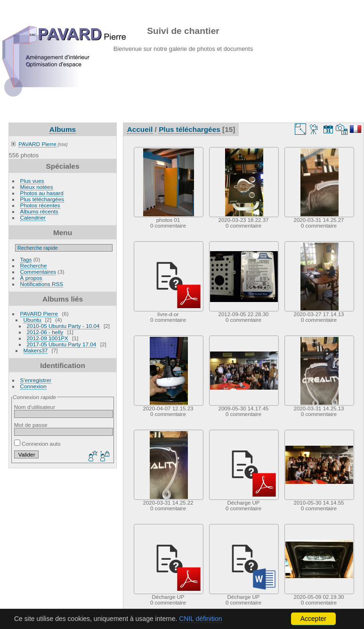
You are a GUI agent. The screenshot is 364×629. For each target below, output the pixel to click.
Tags (26, 259)
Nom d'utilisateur (35, 407)
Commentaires (38, 272)
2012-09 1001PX (48, 338)
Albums (63, 129)
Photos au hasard (42, 193)
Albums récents (39, 211)
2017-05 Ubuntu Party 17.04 (62, 344)
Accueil (140, 129)
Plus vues (32, 181)
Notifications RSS (42, 284)
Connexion (33, 386)
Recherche (34, 265)
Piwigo (198, 621)
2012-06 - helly (45, 332)
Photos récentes (40, 205)
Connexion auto (37, 444)
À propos (31, 278)
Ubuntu (32, 320)
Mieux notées (37, 187)
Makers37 (36, 350)
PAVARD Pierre (37, 144)
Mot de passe (31, 425)
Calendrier (33, 217)
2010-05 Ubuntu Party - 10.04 (63, 326)
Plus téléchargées (42, 199)
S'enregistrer (36, 380)
